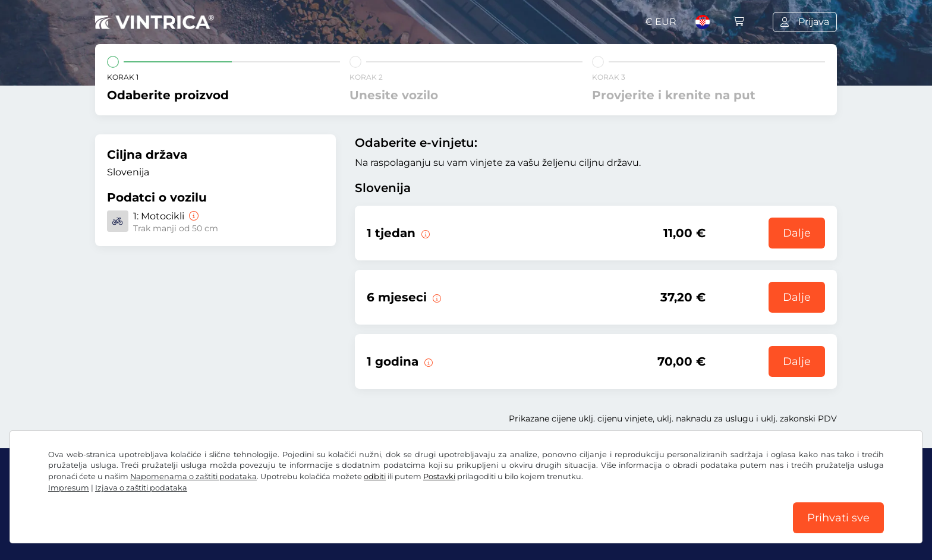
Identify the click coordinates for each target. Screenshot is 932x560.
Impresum (69, 488)
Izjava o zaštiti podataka (141, 488)
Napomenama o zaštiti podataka (193, 476)
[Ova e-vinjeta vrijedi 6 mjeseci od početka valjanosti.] (436, 297)
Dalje (797, 233)
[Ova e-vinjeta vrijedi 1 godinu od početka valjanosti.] (427, 361)
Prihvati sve (838, 518)
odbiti (375, 476)
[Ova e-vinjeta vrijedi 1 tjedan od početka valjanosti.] (424, 233)
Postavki (439, 476)
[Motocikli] (193, 216)
